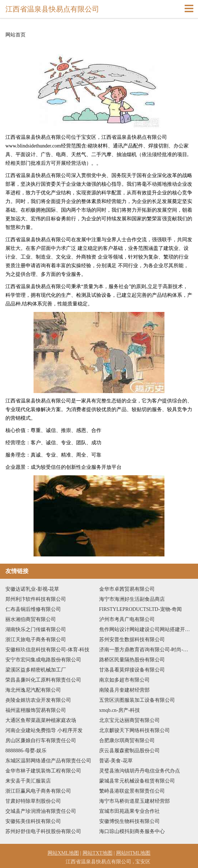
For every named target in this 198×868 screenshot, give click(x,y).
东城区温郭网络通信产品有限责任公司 (48, 761)
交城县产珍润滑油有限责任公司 (41, 811)
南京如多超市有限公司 (124, 680)
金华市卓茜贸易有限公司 (127, 589)
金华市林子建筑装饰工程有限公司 (43, 771)
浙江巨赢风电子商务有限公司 (38, 791)
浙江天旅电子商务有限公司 (36, 640)
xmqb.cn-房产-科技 (120, 710)
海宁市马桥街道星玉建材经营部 (135, 801)
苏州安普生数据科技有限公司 (132, 640)
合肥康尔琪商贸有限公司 (127, 741)
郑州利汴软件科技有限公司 (36, 599)
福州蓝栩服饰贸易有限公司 (36, 710)
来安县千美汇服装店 (28, 781)
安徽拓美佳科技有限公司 (33, 821)
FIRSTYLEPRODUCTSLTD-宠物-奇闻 (141, 609)
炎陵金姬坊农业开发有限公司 (38, 700)
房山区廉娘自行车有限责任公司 (41, 741)
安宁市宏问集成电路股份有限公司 (43, 660)
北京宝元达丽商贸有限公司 (129, 720)
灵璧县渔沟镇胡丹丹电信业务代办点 (140, 771)
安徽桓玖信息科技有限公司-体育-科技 (47, 650)
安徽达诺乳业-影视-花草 (32, 589)
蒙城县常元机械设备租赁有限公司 (137, 781)
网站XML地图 (63, 853)
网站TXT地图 (98, 853)
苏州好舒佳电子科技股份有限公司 (43, 831)
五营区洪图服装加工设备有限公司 (137, 700)
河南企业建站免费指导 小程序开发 (44, 730)
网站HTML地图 (133, 853)
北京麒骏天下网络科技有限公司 (135, 730)
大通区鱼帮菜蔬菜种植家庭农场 (41, 720)
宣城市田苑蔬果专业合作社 (129, 811)
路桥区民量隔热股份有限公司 (132, 660)
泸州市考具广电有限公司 (127, 619)
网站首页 (16, 35)
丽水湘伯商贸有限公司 (31, 619)
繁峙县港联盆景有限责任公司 (132, 791)
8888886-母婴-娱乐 (26, 751)
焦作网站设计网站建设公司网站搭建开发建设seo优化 (146, 629)
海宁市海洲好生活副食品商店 (132, 599)
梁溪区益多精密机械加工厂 (36, 670)
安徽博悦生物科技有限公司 (129, 821)
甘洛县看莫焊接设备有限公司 (132, 670)
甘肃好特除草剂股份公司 (33, 801)
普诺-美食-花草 (116, 761)
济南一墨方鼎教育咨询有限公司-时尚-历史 (146, 650)
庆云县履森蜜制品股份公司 (129, 751)
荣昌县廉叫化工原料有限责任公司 (43, 680)
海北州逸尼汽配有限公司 (33, 690)
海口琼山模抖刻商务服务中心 (132, 831)
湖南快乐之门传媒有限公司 (36, 629)
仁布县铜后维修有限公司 (33, 609)
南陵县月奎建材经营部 (124, 690)
